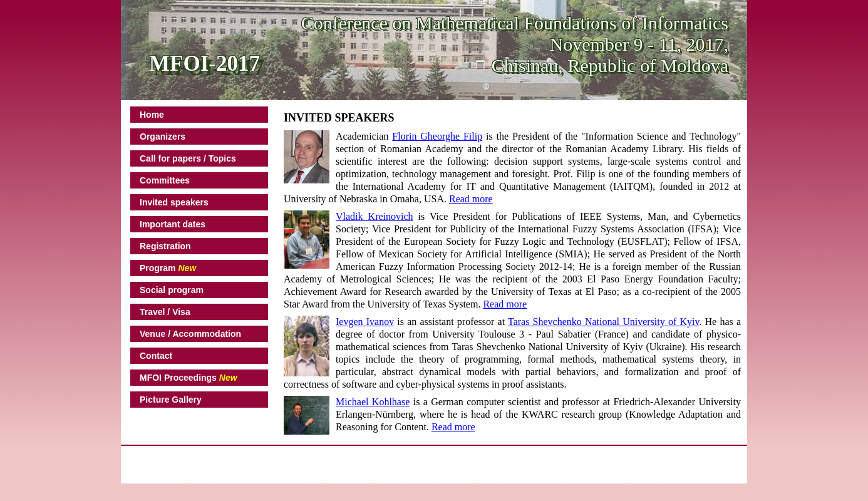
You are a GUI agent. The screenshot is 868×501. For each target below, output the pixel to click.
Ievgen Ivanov (365, 322)
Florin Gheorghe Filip (437, 136)
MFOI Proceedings (189, 378)
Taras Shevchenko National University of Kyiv (603, 322)
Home (152, 115)
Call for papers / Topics (188, 158)
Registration (165, 246)
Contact (156, 356)
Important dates (173, 224)
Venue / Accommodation (190, 334)
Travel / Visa (165, 312)
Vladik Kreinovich (375, 216)
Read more (471, 199)
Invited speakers (174, 202)
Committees (165, 180)
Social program (172, 290)
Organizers (163, 137)
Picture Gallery (171, 400)
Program (168, 268)
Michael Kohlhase (373, 402)
